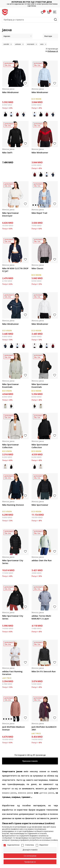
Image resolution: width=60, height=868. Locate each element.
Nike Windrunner (10, 92)
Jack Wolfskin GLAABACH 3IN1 (44, 728)
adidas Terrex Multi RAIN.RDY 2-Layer (41, 617)
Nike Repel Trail (39, 213)
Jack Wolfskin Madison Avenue (13, 728)
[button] (30, 20)
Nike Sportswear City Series (13, 562)
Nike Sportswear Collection (10, 446)
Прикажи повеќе (30, 761)
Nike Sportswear (40, 505)
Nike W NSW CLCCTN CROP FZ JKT (15, 270)
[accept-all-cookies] (30, 862)
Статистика (29, 845)
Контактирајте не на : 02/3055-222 (30, 4)
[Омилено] (42, 12)
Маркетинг (44, 845)
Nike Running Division (13, 505)
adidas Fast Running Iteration (12, 673)
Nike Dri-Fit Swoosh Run (44, 671)
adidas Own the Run (42, 560)
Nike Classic (38, 268)
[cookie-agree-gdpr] (30, 856)
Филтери (50, 36)
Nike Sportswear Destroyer (10, 214)
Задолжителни (13, 845)
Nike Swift (7, 153)
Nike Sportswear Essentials (10, 386)
